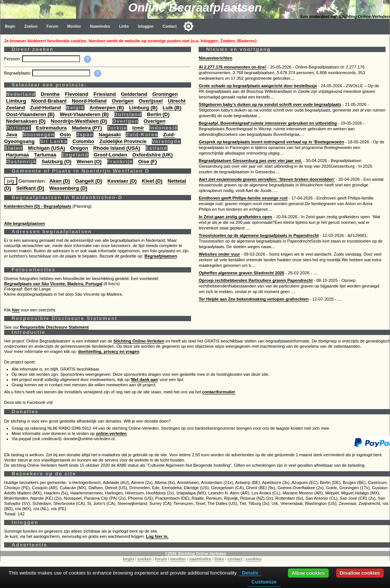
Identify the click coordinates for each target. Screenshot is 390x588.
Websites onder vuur (219, 254)
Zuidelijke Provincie (123, 141)
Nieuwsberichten (215, 58)
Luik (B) (172, 108)
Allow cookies (308, 573)
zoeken (144, 559)
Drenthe (50, 94)
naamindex (200, 559)
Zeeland (16, 108)
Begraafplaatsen (161, 256)
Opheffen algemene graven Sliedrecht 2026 (241, 273)
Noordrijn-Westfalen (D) (79, 121)
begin (129, 559)
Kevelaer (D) (122, 181)
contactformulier (219, 392)
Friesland (105, 94)
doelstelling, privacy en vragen (109, 351)
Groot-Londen (110, 155)
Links (124, 26)
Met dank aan (145, 380)
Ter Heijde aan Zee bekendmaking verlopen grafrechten (254, 299)
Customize (264, 582)
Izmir (138, 128)
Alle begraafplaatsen (24, 223)
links (219, 559)
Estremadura (51, 128)
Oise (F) (148, 162)
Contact (170, 26)
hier (16, 310)
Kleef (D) (152, 181)
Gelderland (134, 94)
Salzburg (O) (56, 162)
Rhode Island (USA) (116, 148)
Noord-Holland (89, 101)
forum (161, 559)
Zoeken (31, 26)
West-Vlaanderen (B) (84, 114)
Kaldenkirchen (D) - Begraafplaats (38, 206)
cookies (254, 559)
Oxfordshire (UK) (153, 155)
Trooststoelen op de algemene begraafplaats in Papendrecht (259, 235)
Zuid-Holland (46, 108)
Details (250, 573)
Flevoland (76, 94)
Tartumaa (45, 155)
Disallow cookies (360, 573)
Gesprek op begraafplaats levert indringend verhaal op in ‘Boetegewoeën (271, 142)
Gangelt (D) (89, 181)
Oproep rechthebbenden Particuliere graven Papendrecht (256, 280)
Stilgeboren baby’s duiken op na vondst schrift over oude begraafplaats (270, 104)
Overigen (123, 101)
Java (12, 135)
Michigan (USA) (47, 148)
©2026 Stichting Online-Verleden (196, 554)
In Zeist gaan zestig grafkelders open (235, 217)
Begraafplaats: (18, 73)
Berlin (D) (158, 114)
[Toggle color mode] (188, 26)
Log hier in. (157, 536)
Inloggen (146, 26)
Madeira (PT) (87, 128)
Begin (10, 26)
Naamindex (100, 26)
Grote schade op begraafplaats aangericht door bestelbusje (258, 86)
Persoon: (13, 59)
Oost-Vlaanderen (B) (30, 114)
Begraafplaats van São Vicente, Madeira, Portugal (53, 284)
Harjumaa (17, 155)
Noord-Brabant (49, 101)
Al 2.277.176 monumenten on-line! (232, 67)
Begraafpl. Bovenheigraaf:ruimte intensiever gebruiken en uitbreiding (268, 123)
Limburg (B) (143, 108)
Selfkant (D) (30, 188)
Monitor (74, 26)
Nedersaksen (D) (26, 121)
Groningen (165, 94)
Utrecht (177, 101)
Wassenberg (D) (68, 188)
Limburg (16, 101)
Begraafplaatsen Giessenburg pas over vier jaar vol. (250, 161)
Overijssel (151, 101)
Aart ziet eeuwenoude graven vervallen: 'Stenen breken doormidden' (266, 179)
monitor (178, 559)
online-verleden (111, 433)
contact (235, 559)
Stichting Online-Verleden (139, 341)
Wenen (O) (89, 162)
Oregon (79, 148)
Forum (52, 26)
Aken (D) (60, 181)
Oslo (65, 135)
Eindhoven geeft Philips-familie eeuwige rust (243, 198)
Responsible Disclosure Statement (54, 327)
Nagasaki (110, 135)
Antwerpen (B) (107, 108)
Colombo (83, 141)
